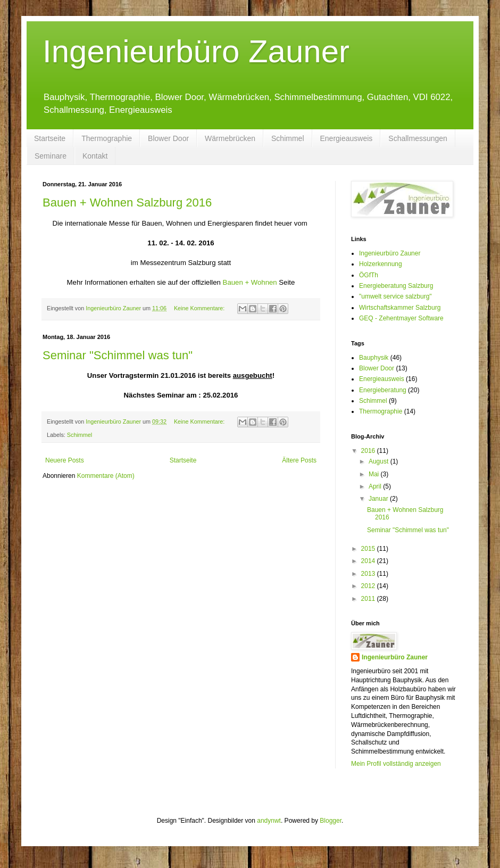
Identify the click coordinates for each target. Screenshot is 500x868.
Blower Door (168, 138)
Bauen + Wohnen (250, 282)
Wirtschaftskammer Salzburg (400, 308)
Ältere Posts (299, 460)
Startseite (50, 138)
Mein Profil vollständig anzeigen (396, 764)
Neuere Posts (65, 460)
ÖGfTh (369, 275)
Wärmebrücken (230, 138)
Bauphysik (374, 358)
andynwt (269, 821)
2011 (369, 599)
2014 (369, 561)
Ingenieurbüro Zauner (196, 51)
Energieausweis (347, 138)
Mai (375, 474)
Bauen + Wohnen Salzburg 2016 (127, 202)
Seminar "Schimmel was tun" (118, 355)
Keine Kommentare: (200, 308)
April (376, 486)
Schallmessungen (418, 138)
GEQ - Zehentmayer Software (401, 318)
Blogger (331, 821)
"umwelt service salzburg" (395, 296)
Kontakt (95, 156)
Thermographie (107, 138)
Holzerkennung (381, 264)
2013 (369, 574)
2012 (369, 586)
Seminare (51, 156)
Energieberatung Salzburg (396, 286)
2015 (369, 549)
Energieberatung (383, 390)
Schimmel (287, 138)
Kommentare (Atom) (106, 476)
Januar (379, 499)
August (380, 461)
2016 (369, 451)
